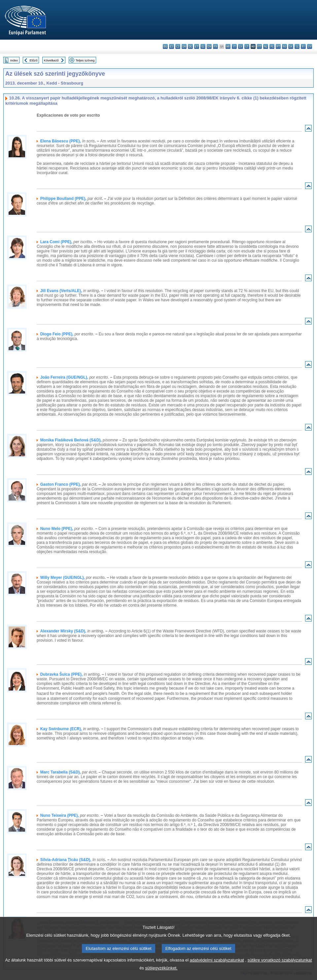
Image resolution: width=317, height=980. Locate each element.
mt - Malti (259, 46)
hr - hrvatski (228, 46)
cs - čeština (178, 46)
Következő (51, 60)
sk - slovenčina (291, 46)
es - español (172, 46)
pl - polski (272, 46)
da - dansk (184, 46)
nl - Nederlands (266, 46)
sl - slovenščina (297, 46)
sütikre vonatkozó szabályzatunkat (280, 967)
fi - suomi (303, 46)
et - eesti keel (197, 46)
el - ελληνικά (203, 46)
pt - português (278, 46)
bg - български (165, 46)
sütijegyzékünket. (161, 975)
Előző (34, 60)
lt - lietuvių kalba (247, 46)
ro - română (284, 46)
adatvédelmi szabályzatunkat (217, 967)
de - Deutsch (190, 46)
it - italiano (234, 46)
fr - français (215, 46)
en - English (209, 46)
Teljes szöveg (85, 60)
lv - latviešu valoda (241, 46)
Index (14, 60)
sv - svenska (310, 46)
